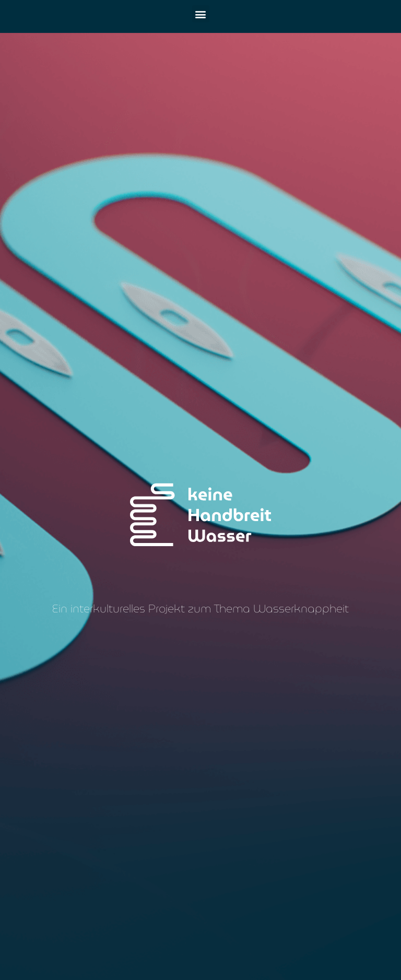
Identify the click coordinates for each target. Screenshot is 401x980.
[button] (201, 14)
